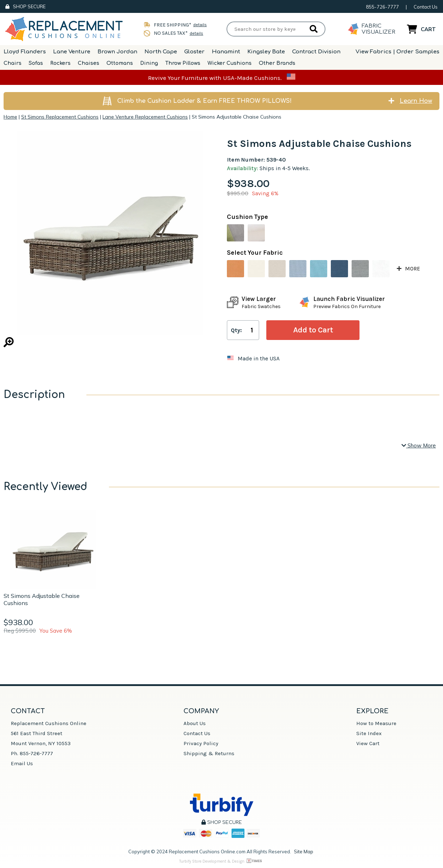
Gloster (194, 52)
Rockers (60, 63)
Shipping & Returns (209, 753)
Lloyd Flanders (25, 52)
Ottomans (120, 63)
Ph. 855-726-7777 (32, 753)
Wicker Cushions (230, 63)
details (200, 25)
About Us (195, 723)
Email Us (22, 763)
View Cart (368, 743)
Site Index (369, 733)
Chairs (13, 63)
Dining (149, 63)
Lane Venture (72, 52)
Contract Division (316, 52)
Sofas (36, 63)
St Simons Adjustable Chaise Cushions (42, 599)
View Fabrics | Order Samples (397, 52)
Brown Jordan (117, 52)
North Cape (161, 52)
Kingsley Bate (266, 52)
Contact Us (426, 7)
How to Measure (376, 723)
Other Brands (277, 63)
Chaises (89, 63)
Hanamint (226, 52)
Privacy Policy (201, 743)
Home (10, 117)
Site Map (304, 852)
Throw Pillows (183, 63)
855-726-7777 (382, 7)
